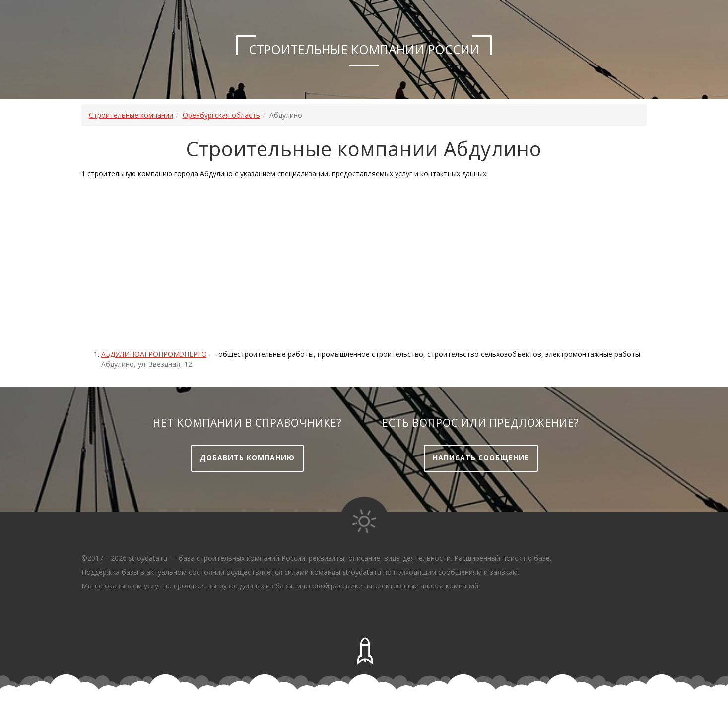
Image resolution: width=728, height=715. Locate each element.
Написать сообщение (481, 458)
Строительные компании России (364, 49)
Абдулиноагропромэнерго (154, 354)
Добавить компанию (247, 458)
